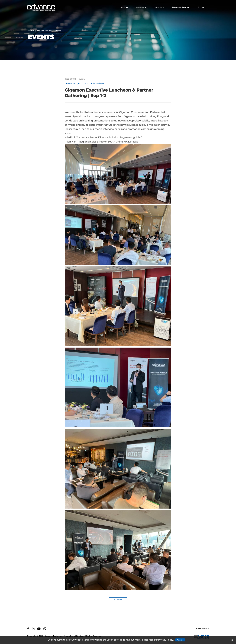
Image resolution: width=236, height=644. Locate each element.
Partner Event (98, 83)
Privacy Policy (203, 628)
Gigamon (71, 83)
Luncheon (84, 83)
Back (118, 600)
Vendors (159, 7)
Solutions (141, 7)
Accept (180, 640)
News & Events (181, 7)
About (201, 7)
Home (124, 7)
